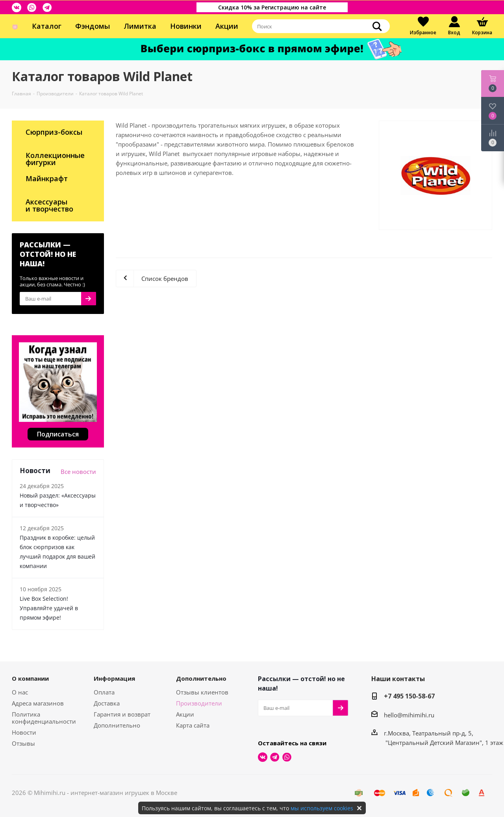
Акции (227, 26)
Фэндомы (93, 26)
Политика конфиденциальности (44, 718)
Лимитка (140, 26)
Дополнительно (117, 725)
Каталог (47, 26)
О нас (20, 692)
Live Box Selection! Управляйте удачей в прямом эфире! (49, 608)
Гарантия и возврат (122, 714)
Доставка (107, 703)
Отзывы (23, 743)
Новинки (186, 26)
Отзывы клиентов (202, 692)
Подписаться (58, 434)
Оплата (104, 692)
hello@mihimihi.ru (409, 715)
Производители (199, 703)
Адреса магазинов (38, 703)
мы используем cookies (322, 808)
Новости (24, 732)
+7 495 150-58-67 (409, 696)
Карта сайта (193, 725)
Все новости (78, 472)
